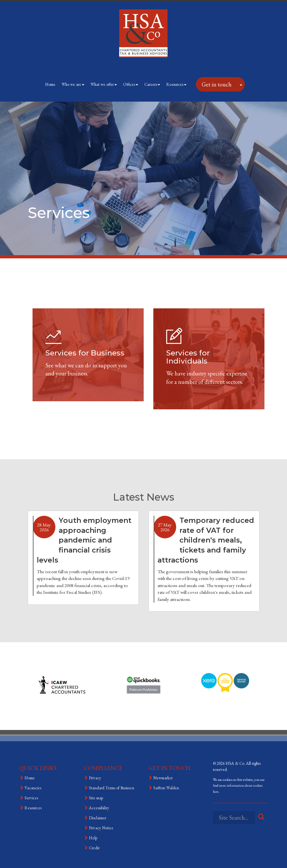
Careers (152, 84)
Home (50, 84)
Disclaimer (98, 818)
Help (93, 838)
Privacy (95, 778)
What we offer (104, 84)
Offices (131, 84)
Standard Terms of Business (111, 788)
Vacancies (33, 788)
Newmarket (163, 778)
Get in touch (217, 84)
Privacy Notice (101, 828)
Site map (96, 798)
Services (31, 798)
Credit (94, 848)
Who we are (73, 84)
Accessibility (99, 808)
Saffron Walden (166, 788)
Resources (176, 84)
